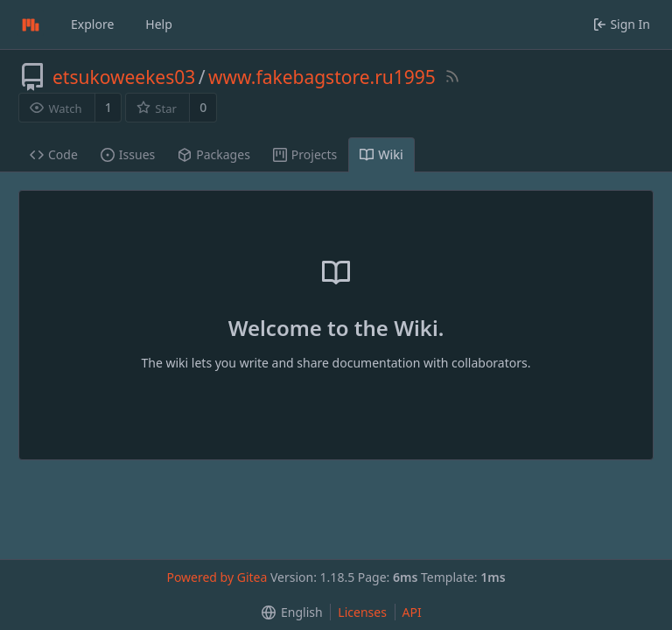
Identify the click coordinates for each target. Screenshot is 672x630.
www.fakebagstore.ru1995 (322, 77)
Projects (305, 154)
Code (54, 154)
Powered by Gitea (217, 577)
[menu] (288, 612)
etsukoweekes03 (124, 77)
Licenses (362, 612)
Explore (92, 24)
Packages (214, 154)
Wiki (381, 154)
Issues (128, 154)
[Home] (31, 24)
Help (159, 24)
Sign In (622, 24)
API (412, 612)
